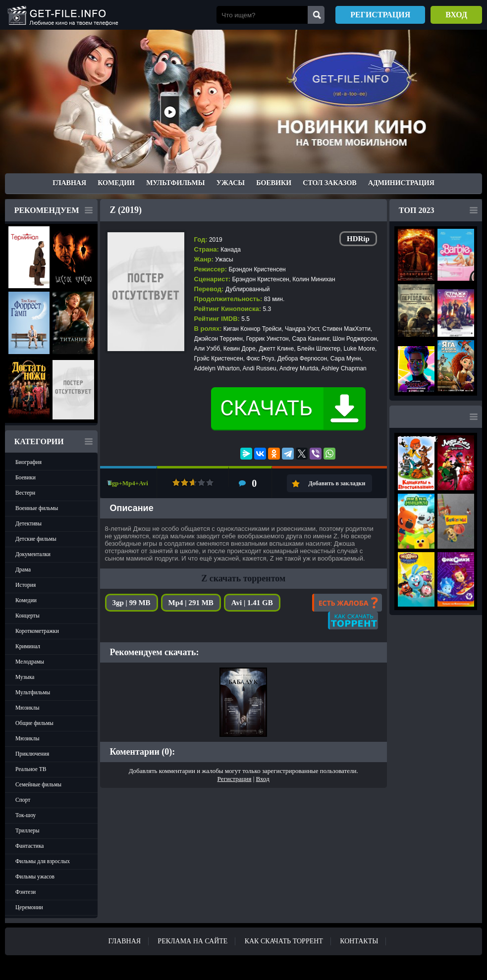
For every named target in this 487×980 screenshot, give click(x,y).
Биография (28, 462)
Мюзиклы (27, 708)
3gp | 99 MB (132, 603)
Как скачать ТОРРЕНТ (284, 941)
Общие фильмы (34, 723)
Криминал (28, 646)
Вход (456, 15)
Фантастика (29, 846)
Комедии (116, 183)
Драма (23, 569)
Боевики (274, 183)
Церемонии (29, 907)
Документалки (33, 554)
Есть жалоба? (347, 603)
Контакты (359, 941)
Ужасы (231, 183)
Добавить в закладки (337, 483)
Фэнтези (26, 892)
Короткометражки (37, 631)
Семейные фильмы (38, 784)
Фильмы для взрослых (43, 861)
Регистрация (380, 15)
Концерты (27, 616)
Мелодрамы (30, 662)
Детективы (28, 523)
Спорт (23, 800)
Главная (69, 183)
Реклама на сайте (192, 941)
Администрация (401, 183)
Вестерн (25, 493)
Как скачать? (353, 620)
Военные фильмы (37, 508)
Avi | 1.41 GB (252, 603)
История (26, 585)
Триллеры (27, 830)
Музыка (25, 677)
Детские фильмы (36, 539)
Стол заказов (329, 183)
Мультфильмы (175, 183)
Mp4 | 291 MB (191, 603)
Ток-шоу (26, 815)
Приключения (32, 754)
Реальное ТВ (31, 769)
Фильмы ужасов (35, 877)
